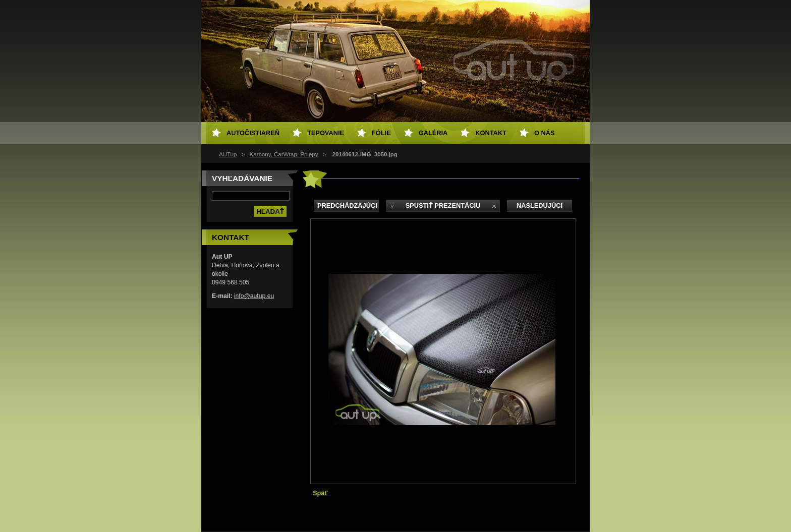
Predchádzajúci (347, 205)
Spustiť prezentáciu (443, 205)
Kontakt (491, 133)
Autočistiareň (253, 133)
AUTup (228, 154)
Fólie (381, 133)
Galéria (433, 133)
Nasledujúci (540, 205)
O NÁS (545, 133)
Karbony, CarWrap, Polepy (284, 154)
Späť (320, 493)
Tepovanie (326, 133)
